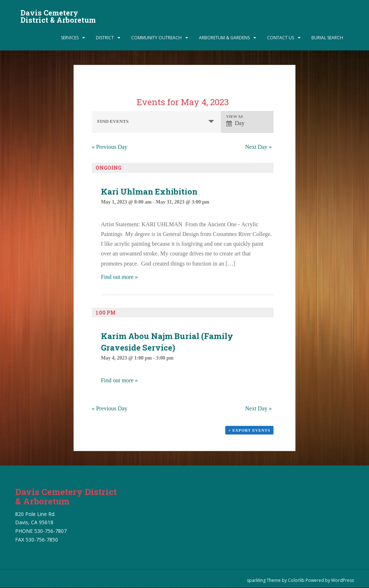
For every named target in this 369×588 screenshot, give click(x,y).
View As (235, 117)
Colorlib (296, 580)
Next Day (258, 147)
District (105, 38)
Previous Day (110, 147)
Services (70, 38)
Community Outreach (156, 38)
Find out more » (119, 277)
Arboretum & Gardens (224, 38)
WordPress (343, 580)
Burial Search (327, 38)
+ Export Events (249, 430)
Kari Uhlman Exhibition (149, 191)
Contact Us (281, 38)
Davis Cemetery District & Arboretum (58, 15)
